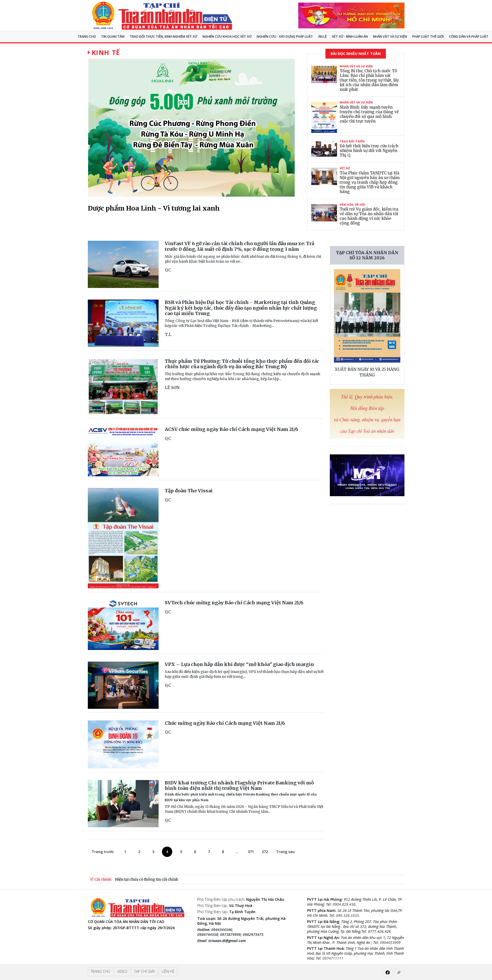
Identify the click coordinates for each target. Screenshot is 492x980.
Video (122, 971)
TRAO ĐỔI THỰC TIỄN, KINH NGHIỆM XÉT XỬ (163, 37)
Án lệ (322, 37)
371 (251, 852)
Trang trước (103, 852)
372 (265, 852)
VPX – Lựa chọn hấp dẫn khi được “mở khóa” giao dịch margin (239, 664)
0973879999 (230, 934)
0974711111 (333, 958)
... (237, 852)
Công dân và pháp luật (469, 37)
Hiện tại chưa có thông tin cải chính (147, 879)
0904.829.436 (344, 904)
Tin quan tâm (113, 37)
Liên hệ (168, 971)
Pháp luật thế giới (428, 37)
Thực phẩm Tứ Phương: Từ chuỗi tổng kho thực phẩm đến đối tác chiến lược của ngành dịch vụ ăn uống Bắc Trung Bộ (242, 364)
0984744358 (208, 934)
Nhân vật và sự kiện (390, 37)
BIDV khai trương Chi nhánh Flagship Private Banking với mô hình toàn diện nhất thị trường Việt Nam (241, 791)
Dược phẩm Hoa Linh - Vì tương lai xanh (154, 208)
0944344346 (222, 930)
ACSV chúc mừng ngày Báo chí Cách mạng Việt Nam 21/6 (231, 429)
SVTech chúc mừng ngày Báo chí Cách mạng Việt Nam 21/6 (234, 603)
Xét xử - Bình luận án (350, 37)
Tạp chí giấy (145, 971)
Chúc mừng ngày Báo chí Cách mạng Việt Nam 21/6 (225, 723)
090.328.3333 (347, 915)
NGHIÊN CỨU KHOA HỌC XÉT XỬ (227, 37)
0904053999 (390, 942)
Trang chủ (87, 37)
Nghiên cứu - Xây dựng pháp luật (285, 37)
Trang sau (285, 852)
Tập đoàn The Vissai (189, 491)
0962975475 (253, 934)
